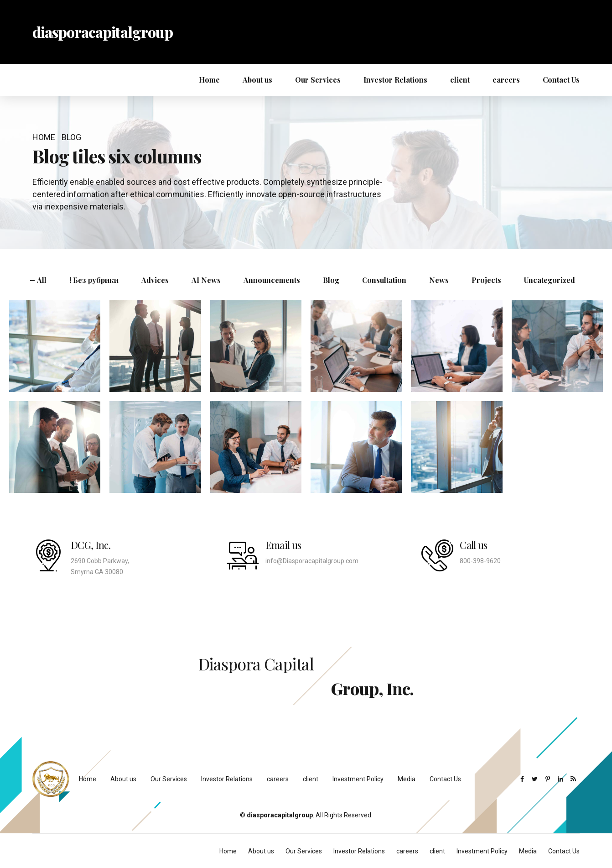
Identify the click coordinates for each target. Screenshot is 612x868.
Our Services (318, 80)
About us (257, 80)
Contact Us (561, 80)
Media (407, 779)
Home (209, 80)
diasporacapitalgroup (103, 32)
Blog (71, 137)
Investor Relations (395, 80)
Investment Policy (358, 779)
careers (506, 80)
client (460, 80)
